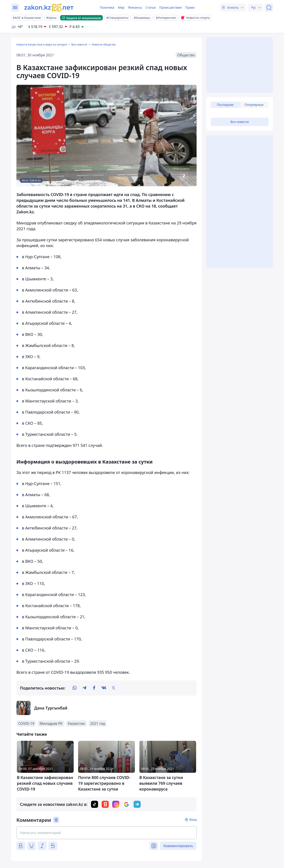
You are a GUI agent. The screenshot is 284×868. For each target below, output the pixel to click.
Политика (107, 7)
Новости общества (104, 45)
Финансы (135, 7)
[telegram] (84, 688)
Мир (121, 7)
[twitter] (114, 688)
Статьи (151, 7)
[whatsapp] (75, 688)
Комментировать (178, 846)
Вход (193, 819)
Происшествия (171, 7)
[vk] (104, 688)
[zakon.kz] (49, 8)
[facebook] (94, 688)
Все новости (79, 45)
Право (190, 7)
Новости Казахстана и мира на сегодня (42, 45)
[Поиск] (269, 8)
